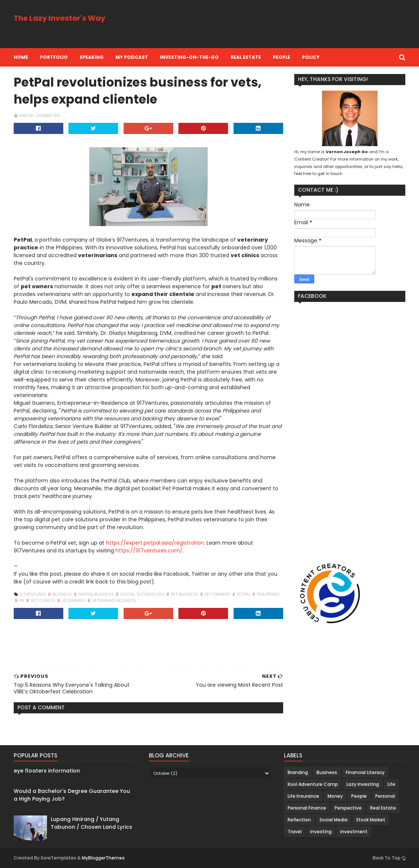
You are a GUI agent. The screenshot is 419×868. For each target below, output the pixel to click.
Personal (385, 796)
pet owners (218, 594)
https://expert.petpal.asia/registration (155, 543)
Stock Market (371, 820)
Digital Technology (143, 594)
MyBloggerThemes (103, 858)
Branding (298, 772)
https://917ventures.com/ (149, 551)
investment (354, 832)
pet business (185, 594)
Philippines (268, 594)
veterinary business (114, 600)
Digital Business (97, 594)
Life (391, 784)
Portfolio (54, 57)
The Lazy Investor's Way (60, 18)
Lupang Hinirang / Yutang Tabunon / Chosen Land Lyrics (91, 823)
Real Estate (246, 57)
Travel (295, 832)
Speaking (92, 57)
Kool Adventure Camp (313, 784)
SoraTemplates (58, 858)
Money (335, 796)
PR (22, 600)
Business (63, 594)
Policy (311, 57)
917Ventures (33, 594)
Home (21, 57)
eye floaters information (47, 771)
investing (321, 832)
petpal (244, 594)
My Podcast (132, 57)
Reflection (299, 820)
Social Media (333, 820)
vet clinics (43, 600)
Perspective (348, 808)
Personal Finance (307, 808)
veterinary (74, 600)
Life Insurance (303, 796)
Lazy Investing (363, 784)
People (281, 57)
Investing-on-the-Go (189, 57)
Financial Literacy (365, 772)
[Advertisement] (271, 24)
